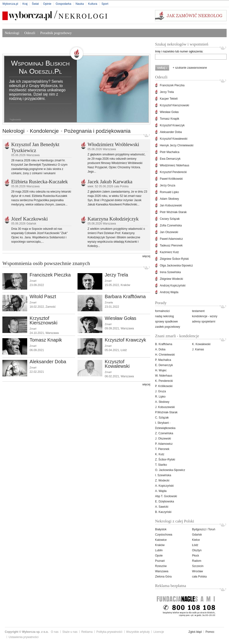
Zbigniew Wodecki (171, 279)
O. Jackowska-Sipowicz (170, 470)
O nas (55, 632)
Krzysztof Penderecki (173, 172)
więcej (146, 256)
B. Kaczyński (163, 512)
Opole (159, 556)
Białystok (161, 529)
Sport (105, 4)
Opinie (47, 4)
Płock (195, 556)
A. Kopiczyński (164, 486)
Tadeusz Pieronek (171, 245)
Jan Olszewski (169, 232)
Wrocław (198, 571)
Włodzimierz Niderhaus (174, 165)
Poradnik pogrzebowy (56, 33)
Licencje (159, 632)
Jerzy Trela (116, 275)
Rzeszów (161, 566)
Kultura (93, 4)
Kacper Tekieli (169, 99)
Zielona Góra (163, 577)
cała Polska (199, 577)
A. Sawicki (162, 507)
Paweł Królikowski (171, 179)
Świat (35, 4)
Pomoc (210, 632)
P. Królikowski (164, 386)
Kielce (196, 540)
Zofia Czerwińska (171, 225)
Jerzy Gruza (168, 185)
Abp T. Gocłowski (166, 496)
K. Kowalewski (201, 344)
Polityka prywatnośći (109, 632)
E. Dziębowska (164, 501)
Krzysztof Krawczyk (125, 340)
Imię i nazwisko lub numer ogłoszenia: (179, 51)
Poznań (160, 561)
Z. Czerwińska (164, 433)
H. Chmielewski (165, 355)
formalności (162, 311)
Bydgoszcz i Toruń (204, 529)
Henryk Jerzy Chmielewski (177, 145)
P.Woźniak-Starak (166, 412)
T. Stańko (161, 465)
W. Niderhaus (164, 376)
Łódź (195, 545)
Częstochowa (164, 535)
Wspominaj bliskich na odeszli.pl (40, 67)
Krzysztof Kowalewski (117, 364)
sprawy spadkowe (166, 322)
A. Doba (160, 349)
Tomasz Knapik (46, 340)
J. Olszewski (163, 439)
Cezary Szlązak (170, 219)
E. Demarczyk (164, 365)
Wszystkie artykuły (138, 632)
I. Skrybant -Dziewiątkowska (165, 425)
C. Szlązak (162, 418)
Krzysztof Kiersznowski (44, 320)
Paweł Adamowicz (171, 239)
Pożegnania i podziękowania (97, 131)
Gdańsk (197, 535)
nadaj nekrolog (164, 316)
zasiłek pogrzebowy (168, 327)
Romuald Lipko (169, 192)
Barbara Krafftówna (125, 296)
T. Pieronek (162, 449)
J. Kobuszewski (165, 407)
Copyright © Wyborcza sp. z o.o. (27, 632)
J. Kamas (198, 349)
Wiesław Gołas (120, 318)
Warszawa (162, 571)
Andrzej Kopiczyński (173, 286)
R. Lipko (160, 397)
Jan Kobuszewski (171, 205)
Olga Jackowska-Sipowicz (176, 266)
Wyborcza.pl (10, 4)
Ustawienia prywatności (23, 637)
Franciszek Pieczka (50, 275)
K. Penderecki (164, 381)
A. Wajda (161, 491)
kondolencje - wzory (205, 316)
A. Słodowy (162, 402)
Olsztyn (197, 550)
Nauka (80, 4)
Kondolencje (44, 131)
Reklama (87, 632)
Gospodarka (63, 4)
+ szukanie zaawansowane (190, 68)
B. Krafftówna (164, 344)
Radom (197, 561)
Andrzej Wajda (169, 292)
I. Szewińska (163, 475)
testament (198, 311)
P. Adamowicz (164, 444)
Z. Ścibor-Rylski (165, 460)
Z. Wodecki (162, 480)
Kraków (160, 545)
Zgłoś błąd (195, 632)
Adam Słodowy (169, 199)
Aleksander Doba (48, 362)
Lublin (159, 550)
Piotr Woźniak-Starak (173, 212)
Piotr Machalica (170, 152)
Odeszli (30, 33)
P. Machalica (163, 360)
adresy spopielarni (204, 322)
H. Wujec (161, 370)
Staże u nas (70, 632)
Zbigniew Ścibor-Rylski (174, 259)
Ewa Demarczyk (170, 159)
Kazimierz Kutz (169, 252)
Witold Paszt (43, 296)
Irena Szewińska (170, 272)
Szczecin (198, 566)
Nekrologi (12, 33)
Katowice (161, 540)
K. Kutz (160, 454)
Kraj (25, 4)
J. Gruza (160, 391)
